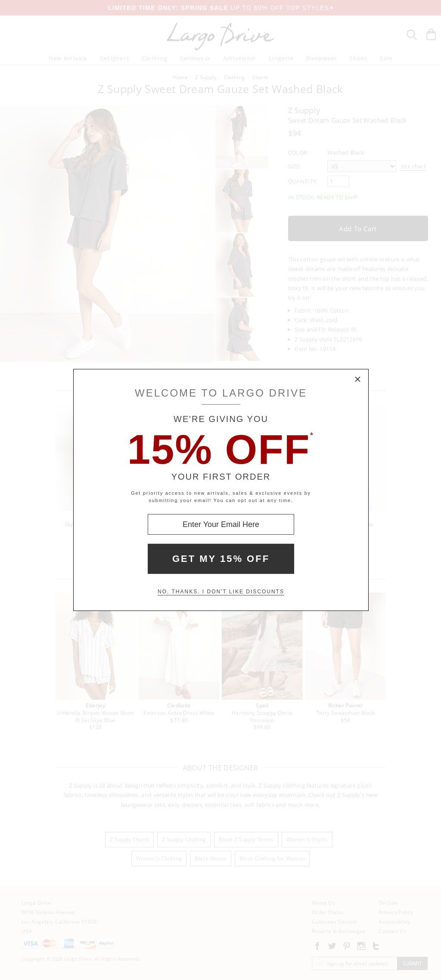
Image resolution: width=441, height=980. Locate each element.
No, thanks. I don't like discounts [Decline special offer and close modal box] (221, 592)
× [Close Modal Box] (358, 380)
